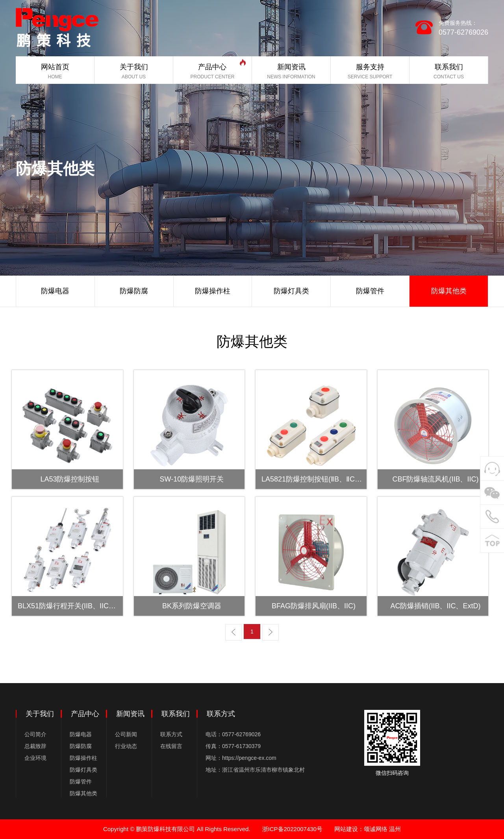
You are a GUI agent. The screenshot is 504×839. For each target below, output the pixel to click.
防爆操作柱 (83, 758)
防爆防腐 (81, 746)
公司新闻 (126, 734)
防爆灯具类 (83, 770)
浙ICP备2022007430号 (292, 829)
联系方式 (171, 734)
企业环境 (35, 758)
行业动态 (126, 746)
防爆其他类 (83, 793)
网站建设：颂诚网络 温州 (368, 829)
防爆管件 (81, 782)
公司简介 (35, 734)
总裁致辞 (35, 746)
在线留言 (171, 746)
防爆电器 (81, 734)
